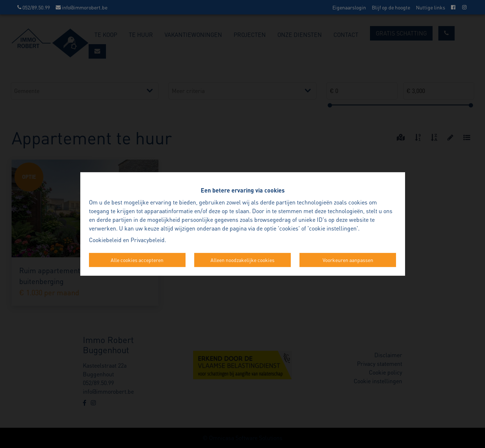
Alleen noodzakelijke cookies (242, 260)
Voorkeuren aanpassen (348, 260)
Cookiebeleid (105, 240)
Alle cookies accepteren (137, 260)
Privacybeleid (148, 240)
